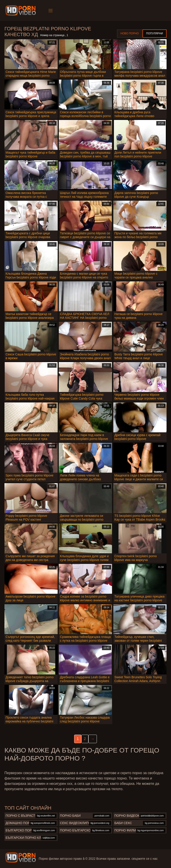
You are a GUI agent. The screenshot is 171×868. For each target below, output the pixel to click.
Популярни (155, 33)
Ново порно (130, 33)
